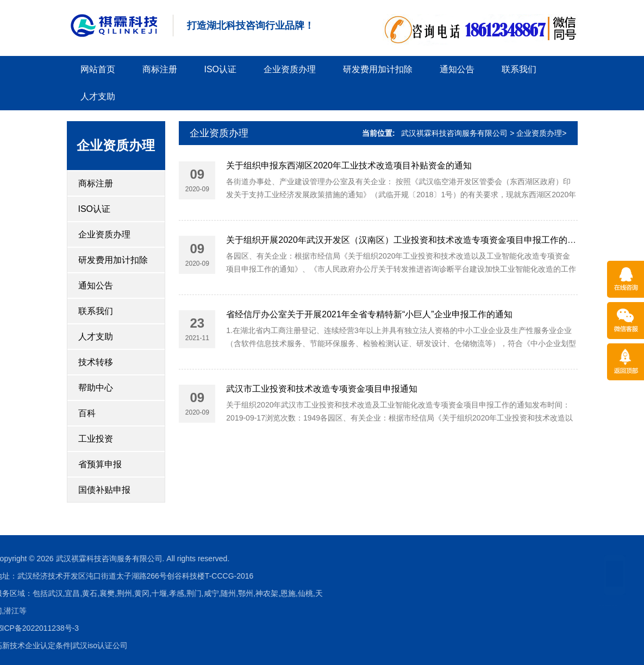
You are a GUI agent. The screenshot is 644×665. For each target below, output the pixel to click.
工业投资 (96, 439)
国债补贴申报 (104, 490)
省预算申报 (100, 464)
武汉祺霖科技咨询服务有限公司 (454, 133)
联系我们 (519, 69)
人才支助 (98, 96)
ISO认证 (221, 69)
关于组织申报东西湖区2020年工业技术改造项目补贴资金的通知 (349, 168)
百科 (87, 413)
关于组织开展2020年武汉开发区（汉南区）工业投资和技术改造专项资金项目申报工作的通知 (405, 243)
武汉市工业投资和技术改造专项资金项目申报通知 (322, 391)
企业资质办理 (290, 69)
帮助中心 (96, 388)
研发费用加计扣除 (378, 69)
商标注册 (160, 69)
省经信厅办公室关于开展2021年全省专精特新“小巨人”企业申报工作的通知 (369, 317)
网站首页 (98, 69)
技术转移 (96, 362)
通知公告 (457, 69)
